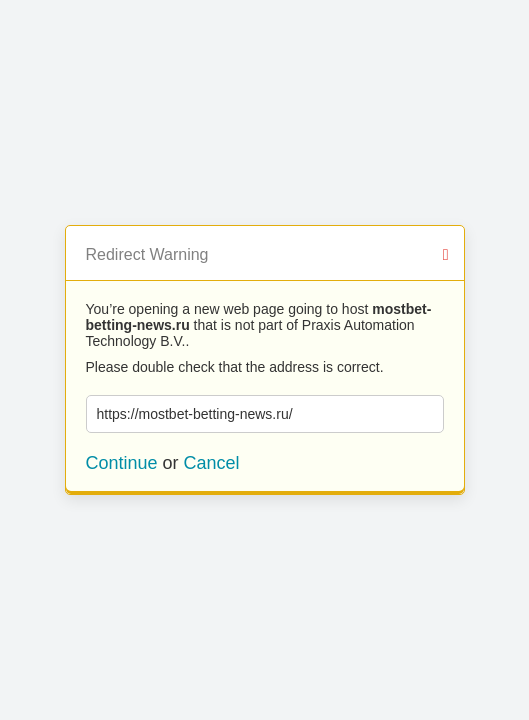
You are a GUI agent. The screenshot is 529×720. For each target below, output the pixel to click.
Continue (122, 463)
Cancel (212, 463)
